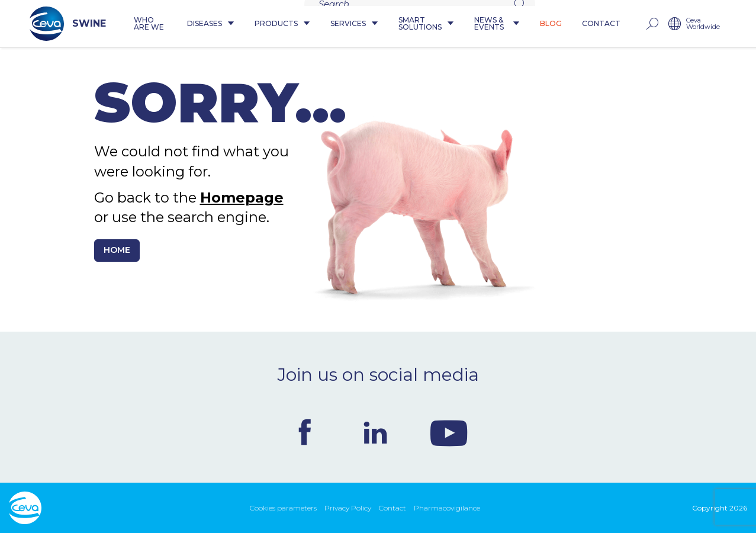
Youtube (449, 432)
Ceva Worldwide (724, 24)
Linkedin (375, 432)
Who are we (132, 24)
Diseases (201, 24)
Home (117, 250)
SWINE (47, 24)
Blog (572, 24)
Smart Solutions (424, 24)
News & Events (510, 24)
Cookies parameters (283, 508)
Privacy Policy (348, 508)
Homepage (242, 198)
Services (344, 24)
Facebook (305, 432)
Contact (622, 24)
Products (272, 24)
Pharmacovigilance (447, 508)
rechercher (673, 24)
